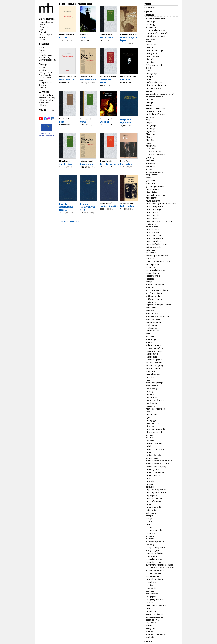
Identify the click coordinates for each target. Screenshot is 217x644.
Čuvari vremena (67, 80)
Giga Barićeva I (66, 164)
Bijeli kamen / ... (108, 37)
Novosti (42, 25)
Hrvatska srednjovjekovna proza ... (67, 207)
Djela (62, 122)
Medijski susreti (46, 83)
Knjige (41, 47)
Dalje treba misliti (88, 80)
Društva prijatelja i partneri (47, 36)
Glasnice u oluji (87, 164)
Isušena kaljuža (127, 206)
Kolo (41, 52)
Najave (42, 67)
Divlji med (125, 80)
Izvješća (42, 70)
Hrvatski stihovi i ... (109, 206)
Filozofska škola (46, 75)
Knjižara (42, 85)
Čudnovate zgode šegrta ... (128, 39)
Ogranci (42, 32)
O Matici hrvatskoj (47, 22)
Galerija (42, 88)
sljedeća (75, 221)
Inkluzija (42, 105)
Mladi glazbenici (46, 72)
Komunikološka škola (46, 79)
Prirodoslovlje (45, 57)
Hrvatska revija (45, 55)
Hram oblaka (126, 164)
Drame (83, 122)
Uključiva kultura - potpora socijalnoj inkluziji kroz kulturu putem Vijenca (48, 99)
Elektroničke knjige (47, 60)
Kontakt (42, 40)
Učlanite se (44, 27)
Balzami (63, 37)
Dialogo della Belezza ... (106, 81)
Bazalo (83, 37)
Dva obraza (105, 122)
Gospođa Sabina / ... (109, 164)
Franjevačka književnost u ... (128, 121)
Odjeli (41, 30)
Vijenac (42, 50)
